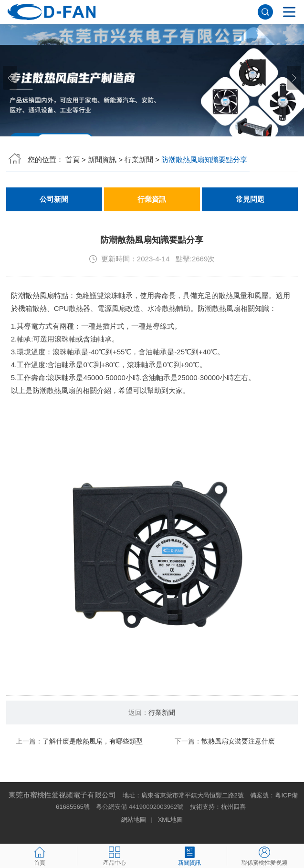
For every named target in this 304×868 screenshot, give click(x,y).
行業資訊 (152, 199)
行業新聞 (139, 160)
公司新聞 (54, 199)
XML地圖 (171, 820)
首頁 (73, 160)
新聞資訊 (102, 160)
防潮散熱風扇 (32, 295)
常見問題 (250, 199)
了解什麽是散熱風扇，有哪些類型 (93, 741)
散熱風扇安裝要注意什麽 (238, 741)
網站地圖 (134, 820)
